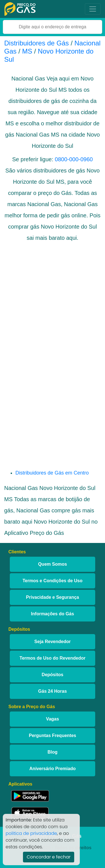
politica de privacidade (31, 833)
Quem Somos (53, 564)
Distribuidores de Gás (37, 43)
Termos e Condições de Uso (53, 581)
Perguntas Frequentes (53, 735)
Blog (53, 752)
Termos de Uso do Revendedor (53, 658)
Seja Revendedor (53, 642)
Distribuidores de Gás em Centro (52, 473)
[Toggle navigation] (93, 9)
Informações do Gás (53, 614)
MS (27, 51)
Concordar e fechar (49, 857)
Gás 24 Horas (52, 691)
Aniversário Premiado (53, 769)
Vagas (52, 719)
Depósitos (53, 675)
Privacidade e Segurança (53, 597)
